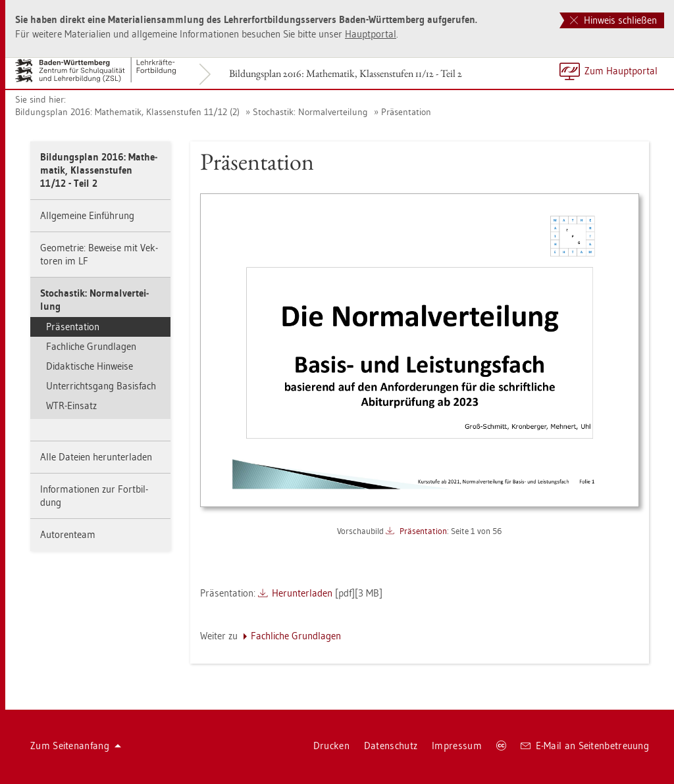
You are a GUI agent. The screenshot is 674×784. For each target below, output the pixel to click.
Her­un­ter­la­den (302, 593)
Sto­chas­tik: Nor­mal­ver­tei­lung (310, 112)
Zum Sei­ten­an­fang (76, 746)
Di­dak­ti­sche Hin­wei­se (90, 366)
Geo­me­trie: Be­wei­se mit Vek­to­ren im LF (99, 254)
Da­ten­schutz (391, 746)
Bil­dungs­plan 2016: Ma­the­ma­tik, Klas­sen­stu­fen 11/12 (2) (127, 112)
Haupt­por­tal (371, 34)
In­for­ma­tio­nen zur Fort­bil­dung (94, 496)
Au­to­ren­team (68, 534)
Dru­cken (331, 746)
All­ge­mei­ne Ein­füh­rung (87, 215)
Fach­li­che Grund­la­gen (91, 346)
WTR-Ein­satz (71, 405)
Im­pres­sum (457, 746)
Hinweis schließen (613, 20)
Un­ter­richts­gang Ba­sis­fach (101, 386)
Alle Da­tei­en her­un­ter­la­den (96, 457)
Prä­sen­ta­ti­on (406, 112)
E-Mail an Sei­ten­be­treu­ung (585, 746)
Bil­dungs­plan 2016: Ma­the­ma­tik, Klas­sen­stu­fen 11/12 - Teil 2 (346, 73)
